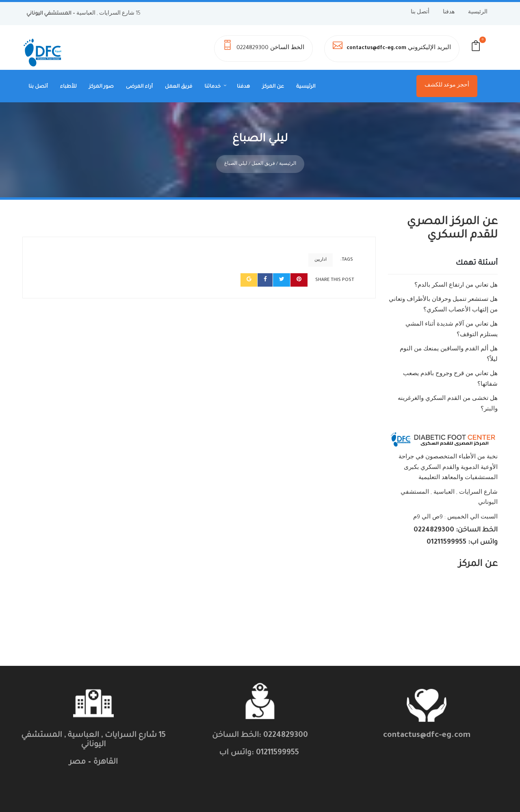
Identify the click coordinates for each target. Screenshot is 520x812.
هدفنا (449, 13)
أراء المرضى (139, 87)
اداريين (321, 246)
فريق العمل (179, 87)
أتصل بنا (420, 13)
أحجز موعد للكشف (447, 86)
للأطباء (68, 87)
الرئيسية (478, 13)
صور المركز (101, 87)
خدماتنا (212, 87)
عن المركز (273, 87)
